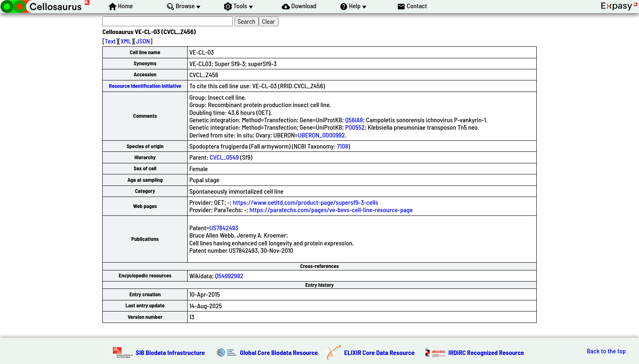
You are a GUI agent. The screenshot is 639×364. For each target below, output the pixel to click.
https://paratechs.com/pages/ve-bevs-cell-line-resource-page (331, 209)
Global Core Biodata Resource (279, 352)
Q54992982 (229, 276)
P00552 (355, 127)
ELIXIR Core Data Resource (379, 352)
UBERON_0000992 (321, 135)
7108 (342, 146)
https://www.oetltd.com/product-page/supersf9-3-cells (306, 202)
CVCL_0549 (224, 157)
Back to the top (606, 351)
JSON (143, 41)
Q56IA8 (354, 120)
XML (126, 41)
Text (110, 41)
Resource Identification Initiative (145, 86)
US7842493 (224, 228)
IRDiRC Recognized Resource (486, 352)
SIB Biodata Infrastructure (170, 352)
